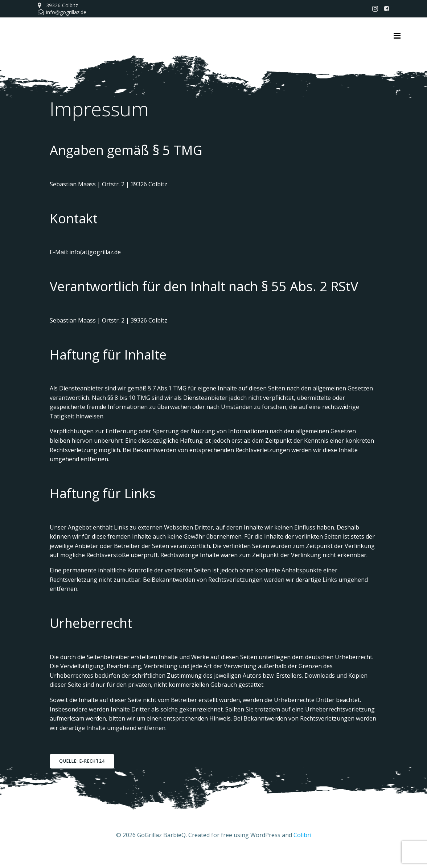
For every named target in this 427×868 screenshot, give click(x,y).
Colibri (302, 846)
